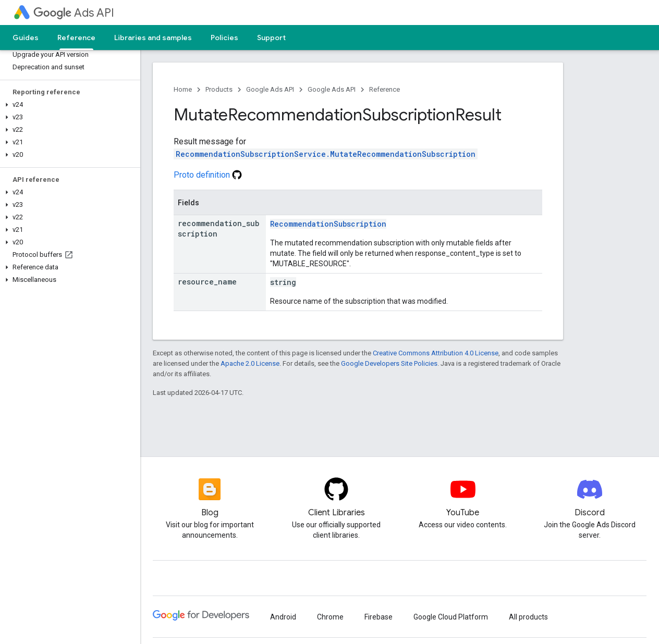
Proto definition (208, 175)
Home (183, 89)
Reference (385, 89)
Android (283, 617)
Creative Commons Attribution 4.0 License (436, 353)
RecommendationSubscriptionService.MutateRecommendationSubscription (326, 154)
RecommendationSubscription (328, 224)
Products (219, 89)
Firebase (379, 617)
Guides (26, 38)
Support (271, 38)
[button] (68, 105)
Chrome (330, 617)
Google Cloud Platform (451, 617)
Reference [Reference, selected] (76, 38)
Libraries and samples (153, 38)
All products (528, 617)
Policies (224, 38)
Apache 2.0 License (250, 363)
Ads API (74, 13)
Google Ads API (270, 89)
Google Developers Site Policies (389, 363)
